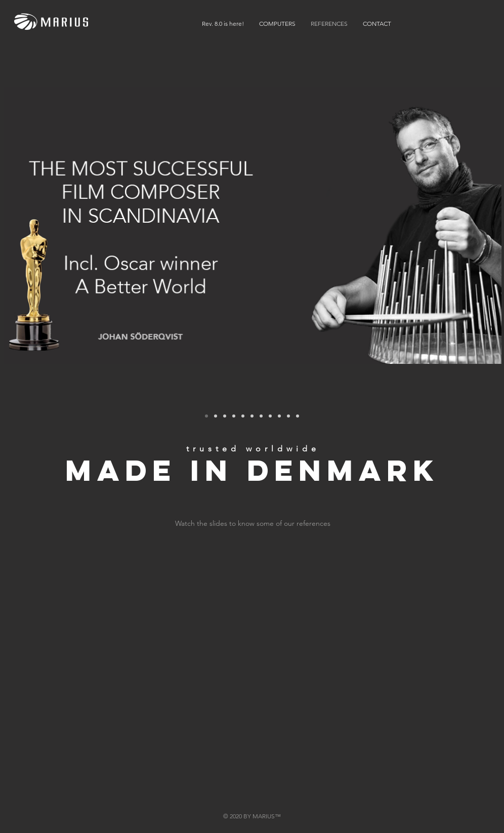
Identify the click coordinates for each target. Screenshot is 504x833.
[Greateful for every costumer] (298, 416)
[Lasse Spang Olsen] (279, 416)
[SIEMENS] (252, 416)
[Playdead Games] (243, 416)
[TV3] (216, 416)
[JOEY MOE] (270, 416)
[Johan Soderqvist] (206, 416)
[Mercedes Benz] (225, 416)
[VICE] (288, 416)
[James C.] (261, 416)
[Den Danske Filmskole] (234, 416)
